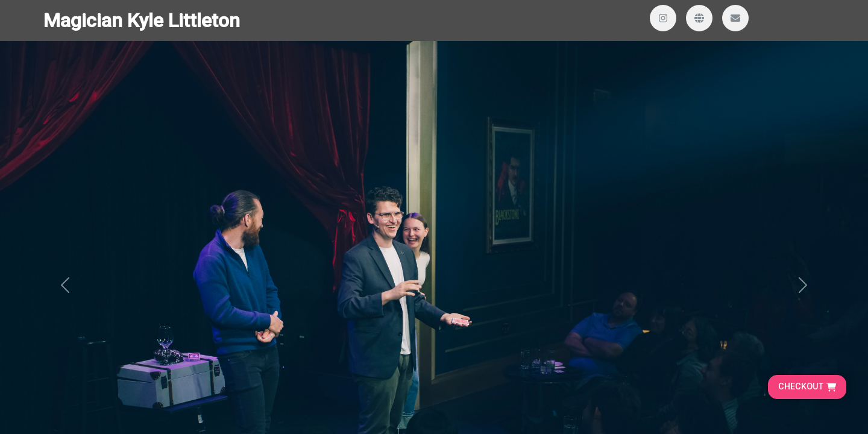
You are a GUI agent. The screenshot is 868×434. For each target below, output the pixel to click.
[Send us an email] (735, 18)
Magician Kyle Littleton (142, 20)
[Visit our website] (699, 18)
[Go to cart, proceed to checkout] (807, 387)
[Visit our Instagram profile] (663, 18)
